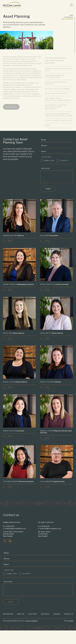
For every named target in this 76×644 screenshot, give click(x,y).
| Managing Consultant (18, 284)
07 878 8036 (44, 524)
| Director (13, 236)
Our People (45, 612)
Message (46, 168)
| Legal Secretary (52, 480)
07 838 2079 (9, 524)
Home (71, 15)
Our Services (69, 17)
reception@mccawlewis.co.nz (15, 526)
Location (46, 157)
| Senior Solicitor (14, 333)
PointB (71, 619)
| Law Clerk (13, 430)
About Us (20, 612)
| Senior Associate (54, 284)
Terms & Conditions (31, 619)
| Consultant (49, 236)
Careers (57, 612)
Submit (48, 189)
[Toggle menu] (72, 5)
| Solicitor (51, 382)
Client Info (32, 612)
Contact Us (68, 612)
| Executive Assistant (18, 480)
